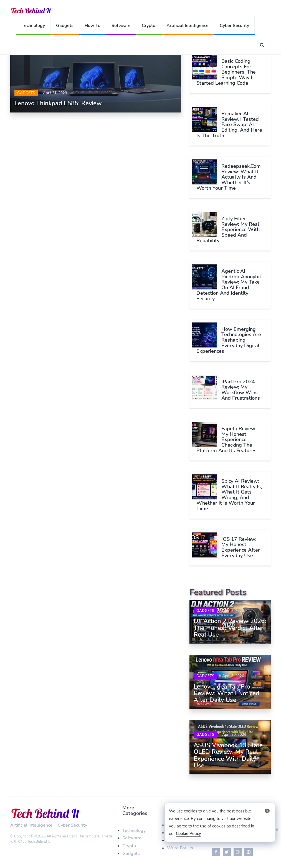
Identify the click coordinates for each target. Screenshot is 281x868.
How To (93, 26)
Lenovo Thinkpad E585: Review (58, 103)
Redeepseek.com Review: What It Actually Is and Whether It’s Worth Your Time (229, 177)
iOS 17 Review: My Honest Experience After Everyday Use (241, 547)
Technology (33, 26)
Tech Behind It (39, 842)
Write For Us (180, 848)
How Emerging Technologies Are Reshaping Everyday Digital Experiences (229, 340)
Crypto (149, 26)
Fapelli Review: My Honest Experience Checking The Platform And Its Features (226, 440)
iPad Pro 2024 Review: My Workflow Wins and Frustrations (241, 390)
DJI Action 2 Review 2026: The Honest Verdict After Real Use (230, 628)
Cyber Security (234, 26)
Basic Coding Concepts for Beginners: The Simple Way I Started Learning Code (226, 72)
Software (121, 26)
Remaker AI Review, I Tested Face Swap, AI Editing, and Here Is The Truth (229, 125)
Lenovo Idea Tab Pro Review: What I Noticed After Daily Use (226, 693)
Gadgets (65, 26)
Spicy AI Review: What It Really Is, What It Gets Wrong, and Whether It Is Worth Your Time (229, 495)
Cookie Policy (188, 834)
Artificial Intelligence (188, 26)
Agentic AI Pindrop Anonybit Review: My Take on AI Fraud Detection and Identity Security (229, 285)
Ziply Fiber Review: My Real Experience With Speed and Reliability (228, 230)
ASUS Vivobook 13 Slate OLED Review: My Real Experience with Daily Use (228, 755)
